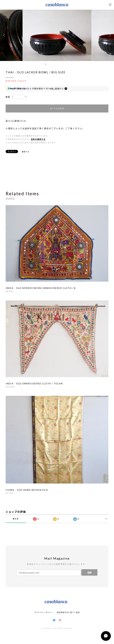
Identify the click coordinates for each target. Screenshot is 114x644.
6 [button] (56, 64)
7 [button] (58, 64)
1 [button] (46, 64)
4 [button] (52, 64)
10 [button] (65, 64)
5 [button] (54, 64)
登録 (89, 573)
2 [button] (48, 64)
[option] (57, 35)
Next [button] (109, 35)
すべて (16, 519)
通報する (25, 152)
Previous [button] (5, 35)
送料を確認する (38, 139)
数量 (8, 97)
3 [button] (50, 64)
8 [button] (60, 64)
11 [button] (67, 64)
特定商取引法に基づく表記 (68, 612)
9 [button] (62, 64)
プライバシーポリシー (44, 612)
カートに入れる (57, 108)
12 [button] (69, 64)
